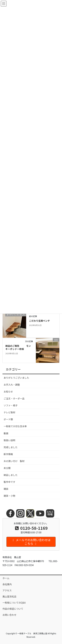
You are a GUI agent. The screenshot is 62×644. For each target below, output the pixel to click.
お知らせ (8, 392)
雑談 (6, 489)
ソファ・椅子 (11, 405)
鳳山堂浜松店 (9, 596)
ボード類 (8, 419)
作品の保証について (14, 609)
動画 (6, 433)
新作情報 (8, 454)
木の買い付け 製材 (14, 461)
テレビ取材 (9, 412)
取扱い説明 (9, 440)
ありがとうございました (16, 378)
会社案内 (7, 584)
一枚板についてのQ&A (14, 603)
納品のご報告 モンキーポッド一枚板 (18, 347)
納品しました (11, 475)
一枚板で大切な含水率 (15, 426)
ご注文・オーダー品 (14, 398)
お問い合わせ (9, 615)
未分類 (7, 468)
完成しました (11, 447)
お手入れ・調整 (12, 385)
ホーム (6, 578)
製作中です (9, 482)
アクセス (7, 590)
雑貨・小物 (9, 496)
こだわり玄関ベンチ (40, 321)
